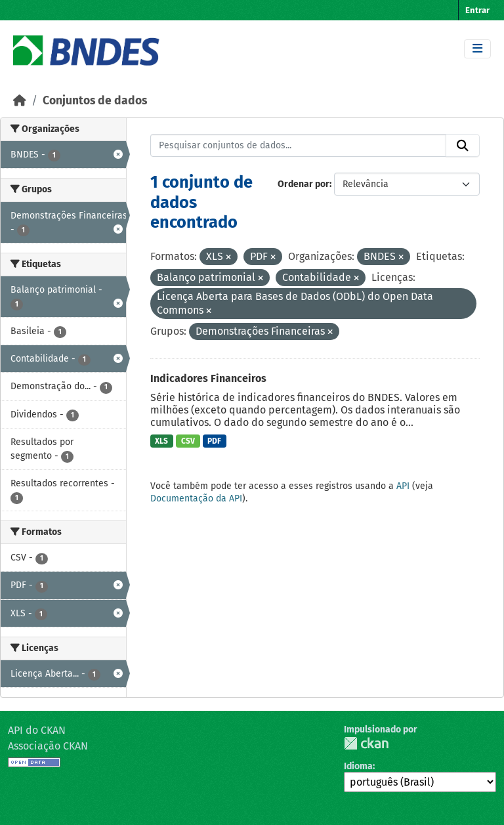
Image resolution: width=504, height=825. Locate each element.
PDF (214, 441)
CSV (188, 441)
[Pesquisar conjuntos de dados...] (299, 146)
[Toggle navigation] (477, 49)
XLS (161, 441)
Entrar (477, 10)
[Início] (20, 101)
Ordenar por (304, 184)
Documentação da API (196, 498)
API (403, 486)
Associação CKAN (48, 746)
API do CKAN (37, 730)
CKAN (366, 743)
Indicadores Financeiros (208, 378)
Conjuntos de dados (95, 101)
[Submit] (463, 146)
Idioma (358, 766)
